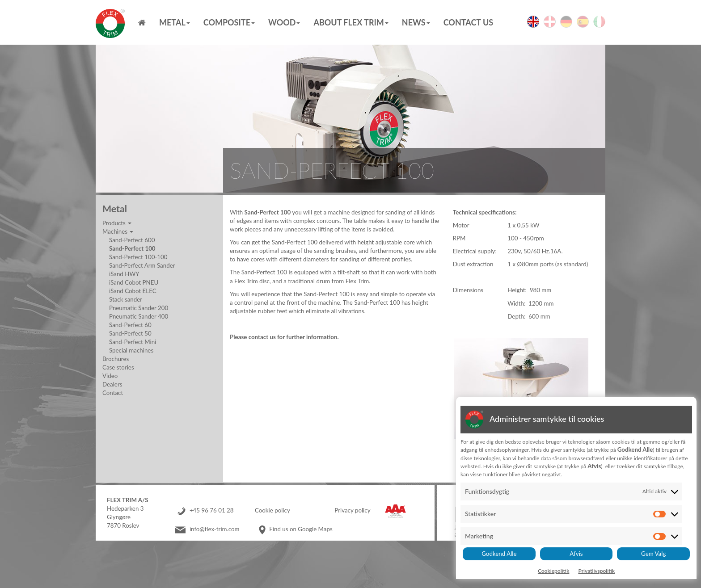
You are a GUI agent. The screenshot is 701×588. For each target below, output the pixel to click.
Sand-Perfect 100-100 (138, 257)
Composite (229, 22)
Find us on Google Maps (301, 529)
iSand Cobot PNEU (134, 282)
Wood (284, 22)
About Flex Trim (351, 22)
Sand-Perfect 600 (132, 240)
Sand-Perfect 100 (132, 248)
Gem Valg (653, 554)
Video (110, 376)
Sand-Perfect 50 (130, 333)
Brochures (116, 359)
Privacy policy (352, 510)
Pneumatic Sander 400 (139, 316)
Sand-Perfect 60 (130, 325)
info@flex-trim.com (215, 529)
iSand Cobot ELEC (133, 291)
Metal (175, 22)
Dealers (112, 384)
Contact (113, 393)
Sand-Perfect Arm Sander (142, 265)
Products (117, 223)
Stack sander (126, 299)
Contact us (468, 22)
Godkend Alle (499, 554)
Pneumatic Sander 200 (139, 308)
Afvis (576, 554)
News (416, 22)
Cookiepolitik (554, 571)
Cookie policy (272, 510)
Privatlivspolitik (596, 571)
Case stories (118, 367)
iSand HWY (124, 274)
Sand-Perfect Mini (133, 342)
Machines (118, 231)
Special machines (131, 350)
